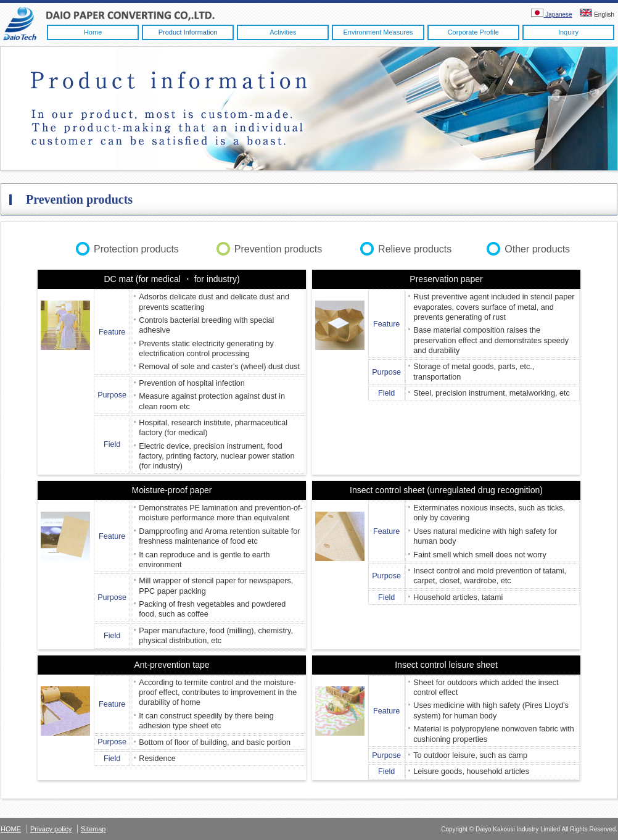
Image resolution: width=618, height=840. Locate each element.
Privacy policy (51, 829)
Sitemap (93, 829)
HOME (11, 829)
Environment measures (378, 32)
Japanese (551, 15)
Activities (283, 32)
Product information (188, 32)
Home (93, 32)
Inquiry (568, 32)
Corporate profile (473, 32)
